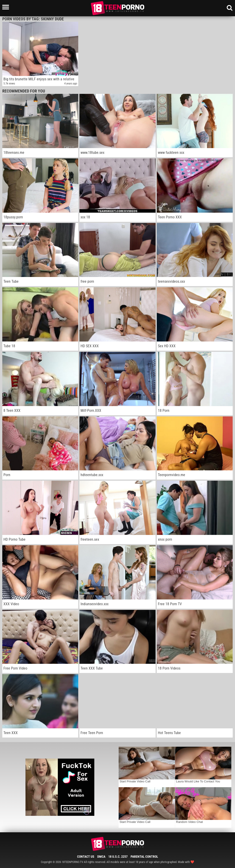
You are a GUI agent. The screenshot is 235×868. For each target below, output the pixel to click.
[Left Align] (7, 7)
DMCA (101, 857)
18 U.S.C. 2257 (118, 857)
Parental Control (144, 857)
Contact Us (86, 857)
